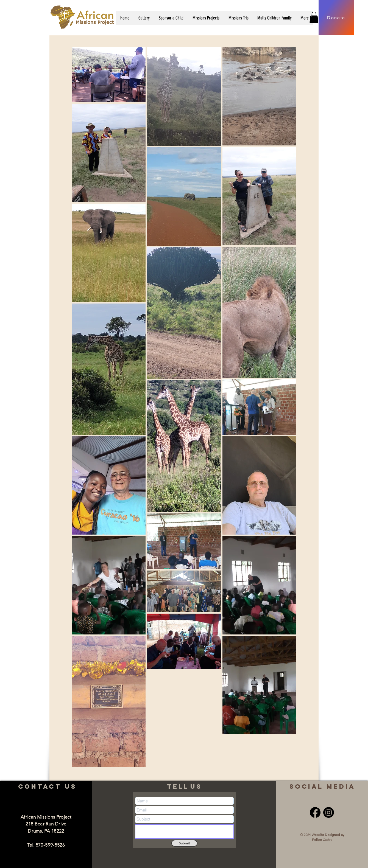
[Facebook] (315, 812)
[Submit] (184, 843)
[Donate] (336, 18)
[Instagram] (329, 812)
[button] (144, 18)
